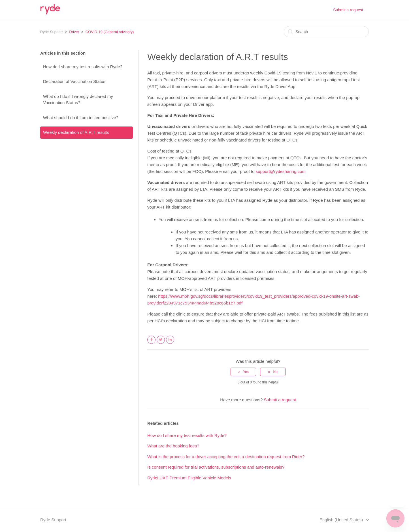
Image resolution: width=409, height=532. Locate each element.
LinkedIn (170, 344)
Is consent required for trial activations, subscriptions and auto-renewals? (216, 467)
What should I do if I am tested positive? (81, 118)
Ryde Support (52, 32)
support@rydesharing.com (281, 171)
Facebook (152, 344)
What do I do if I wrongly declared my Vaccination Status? (78, 100)
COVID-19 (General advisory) (110, 32)
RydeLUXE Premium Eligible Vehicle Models (189, 478)
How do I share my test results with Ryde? (83, 67)
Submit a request (348, 10)
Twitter (161, 344)
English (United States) (342, 520)
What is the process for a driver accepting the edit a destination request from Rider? (226, 457)
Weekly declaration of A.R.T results (76, 132)
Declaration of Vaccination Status (74, 81)
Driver (74, 32)
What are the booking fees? (173, 446)
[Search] (326, 32)
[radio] (243, 372)
